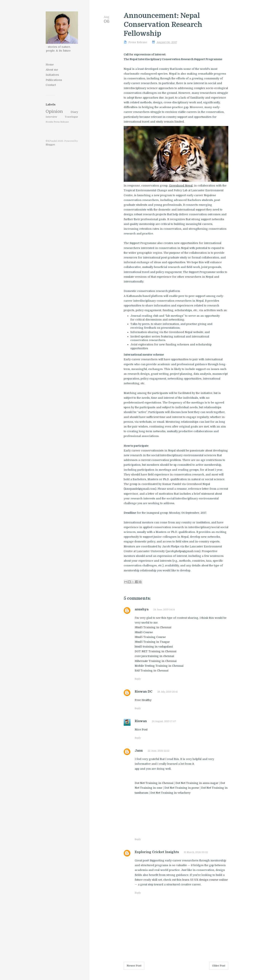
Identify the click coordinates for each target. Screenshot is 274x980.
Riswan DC (144, 692)
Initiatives (52, 75)
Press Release (61, 122)
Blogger (50, 145)
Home (50, 65)
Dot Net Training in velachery (170, 793)
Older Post (219, 966)
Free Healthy (143, 700)
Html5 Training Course (150, 637)
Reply (138, 679)
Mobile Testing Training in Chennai (159, 666)
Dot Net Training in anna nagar (197, 783)
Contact (51, 85)
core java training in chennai (154, 656)
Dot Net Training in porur (182, 788)
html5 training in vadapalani (154, 647)
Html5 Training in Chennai (153, 627)
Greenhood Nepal (181, 186)
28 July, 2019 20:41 (168, 692)
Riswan (141, 721)
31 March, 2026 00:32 (196, 852)
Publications (54, 80)
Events (49, 122)
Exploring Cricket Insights (157, 852)
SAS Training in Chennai (152, 671)
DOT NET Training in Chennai (156, 651)
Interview (51, 117)
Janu (139, 751)
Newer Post (134, 966)
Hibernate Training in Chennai (156, 661)
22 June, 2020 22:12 (159, 751)
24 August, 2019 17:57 (164, 721)
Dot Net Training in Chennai (154, 783)
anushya (142, 609)
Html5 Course (144, 632)
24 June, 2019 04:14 (164, 610)
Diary (74, 112)
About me (52, 70)
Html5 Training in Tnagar (152, 642)
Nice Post (141, 730)
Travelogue (71, 117)
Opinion (54, 111)
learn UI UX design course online (205, 880)
